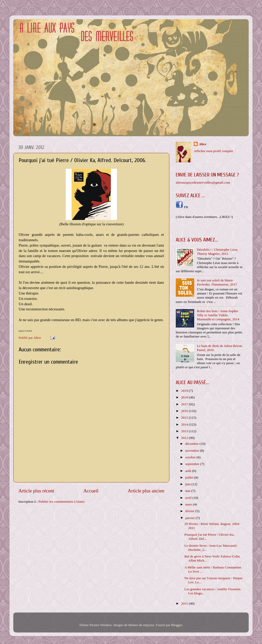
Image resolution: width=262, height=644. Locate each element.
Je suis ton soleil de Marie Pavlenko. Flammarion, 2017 (217, 282)
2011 (185, 603)
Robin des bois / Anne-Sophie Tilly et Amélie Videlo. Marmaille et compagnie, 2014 (218, 315)
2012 (185, 438)
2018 (185, 397)
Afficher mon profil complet (213, 151)
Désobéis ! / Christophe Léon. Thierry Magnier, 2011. (217, 252)
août (189, 471)
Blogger (177, 625)
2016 (185, 411)
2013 (185, 431)
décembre (192, 444)
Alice (203, 144)
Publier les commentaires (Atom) (61, 502)
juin (188, 484)
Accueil (91, 491)
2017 (185, 404)
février (190, 511)
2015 (185, 418)
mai (188, 491)
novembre (193, 451)
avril (189, 498)
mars (189, 504)
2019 (185, 391)
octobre (191, 457)
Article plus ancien (146, 491)
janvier (190, 518)
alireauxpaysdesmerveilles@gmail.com (203, 182)
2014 (185, 424)
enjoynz (149, 625)
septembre (193, 464)
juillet (190, 477)
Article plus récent (36, 491)
